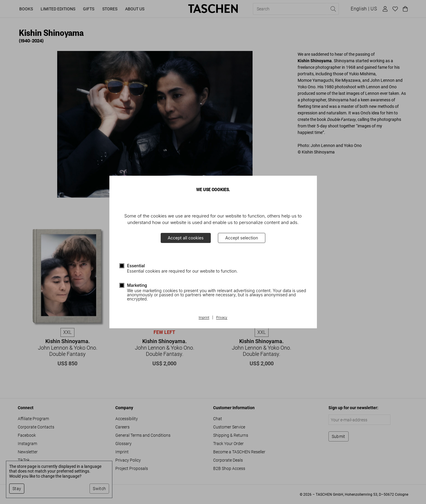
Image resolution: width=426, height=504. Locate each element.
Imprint (204, 318)
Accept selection (242, 238)
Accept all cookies (186, 238)
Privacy (222, 318)
